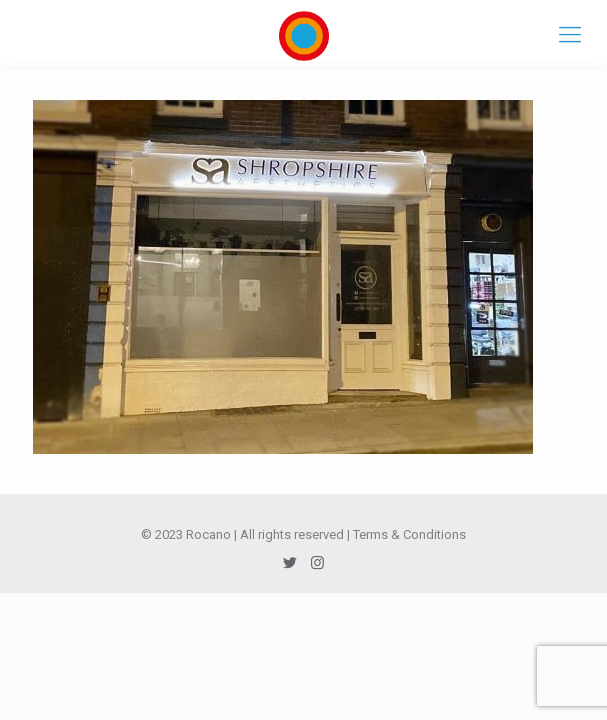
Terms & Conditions (409, 534)
